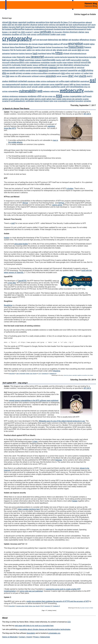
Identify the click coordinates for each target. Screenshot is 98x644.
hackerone (14, 54)
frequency (6, 50)
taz (74, 85)
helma (49, 54)
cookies (16, 99)
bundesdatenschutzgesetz (44, 29)
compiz (33, 34)
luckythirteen (30, 60)
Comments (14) (48, 606)
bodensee (66, 27)
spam (67, 81)
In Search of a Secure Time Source (16, 109)
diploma (5, 44)
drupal (41, 44)
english (87, 44)
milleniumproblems (17, 63)
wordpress (32, 96)
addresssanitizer (79, 22)
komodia (93, 57)
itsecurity (21, 57)
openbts (12, 68)
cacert (15, 32)
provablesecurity (55, 73)
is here (35, 442)
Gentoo (31, 606)
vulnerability (28, 91)
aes (13, 25)
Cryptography (22, 374)
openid (18, 68)
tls (62, 22)
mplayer (70, 63)
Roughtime (8, 305)
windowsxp (14, 96)
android (41, 25)
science (42, 76)
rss (16, 76)
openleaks (37, 68)
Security (35, 374)
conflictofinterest (43, 34)
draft (13, 223)
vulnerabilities (13, 91)
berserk (28, 27)
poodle (13, 73)
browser (91, 27)
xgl (43, 96)
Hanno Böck (12, 374)
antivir (46, 25)
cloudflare (15, 34)
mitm (27, 63)
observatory (68, 65)
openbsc (5, 68)
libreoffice (15, 60)
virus (86, 87)
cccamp (85, 99)
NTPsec (61, 203)
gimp (48, 50)
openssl (53, 67)
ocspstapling (63, 101)
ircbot (14, 57)
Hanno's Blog (91, 6)
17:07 (40, 374)
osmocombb (69, 68)
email (65, 44)
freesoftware (76, 47)
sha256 (83, 76)
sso (4, 85)
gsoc (87, 50)
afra (16, 25)
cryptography (17, 39)
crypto (63, 34)
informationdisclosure (78, 54)
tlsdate (7, 238)
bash (18, 27)
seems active (57, 205)
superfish (59, 84)
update (41, 87)
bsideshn (9, 29)
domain (35, 44)
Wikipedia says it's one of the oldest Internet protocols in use (62, 421)
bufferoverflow (19, 29)
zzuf (84, 96)
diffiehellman (84, 40)
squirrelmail (85, 81)
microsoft (6, 63)
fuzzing (19, 50)
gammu (38, 99)
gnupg (60, 50)
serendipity (51, 76)
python (68, 73)
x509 (39, 96)
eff (62, 44)
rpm (4, 76)
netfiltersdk (43, 65)
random (78, 73)
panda (28, 70)
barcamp (12, 27)
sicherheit (22, 81)
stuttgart (37, 85)
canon (11, 99)
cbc (19, 32)
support (66, 85)
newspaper (52, 65)
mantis (58, 60)
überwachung (15, 87)
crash (58, 34)
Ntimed (25, 203)
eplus (92, 44)
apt (67, 25)
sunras (52, 85)
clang (87, 32)
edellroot (57, 44)
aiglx (20, 25)
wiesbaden (89, 91)
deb (60, 40)
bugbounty (29, 29)
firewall (36, 47)
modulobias (45, 63)
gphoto (49, 99)
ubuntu (24, 87)
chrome (66, 32)
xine (46, 96)
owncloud (81, 68)
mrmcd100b (86, 62)
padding (22, 70)
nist (58, 65)
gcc (34, 50)
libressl (46, 101)
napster (29, 65)
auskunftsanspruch (80, 25)
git (51, 50)
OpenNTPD (22, 281)
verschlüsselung (77, 87)
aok (57, 25)
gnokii (44, 99)
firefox (29, 47)
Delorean (59, 460)
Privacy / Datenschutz (42, 637)
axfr (89, 25)
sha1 (71, 76)
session (65, 76)
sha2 (76, 76)
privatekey (27, 73)
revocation (79, 101)
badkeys (5, 27)
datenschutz (53, 40)
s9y (19, 76)
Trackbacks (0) (53, 374)
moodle (53, 63)
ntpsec (15, 22)
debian (65, 40)
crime (22, 99)
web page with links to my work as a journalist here (34, 626)
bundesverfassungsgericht (76, 29)
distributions (24, 44)
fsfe (12, 50)
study (31, 85)
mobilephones (35, 63)
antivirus (52, 25)
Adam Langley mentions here (29, 509)
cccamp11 (29, 32)
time (47, 22)
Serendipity (31, 633)
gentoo (38, 50)
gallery (29, 50)
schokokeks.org (54, 633)
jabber (28, 57)
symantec (87, 101)
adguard (89, 22)
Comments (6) (45, 374)
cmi (21, 34)
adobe (5, 25)
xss (59, 96)
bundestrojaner (60, 29)
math (63, 60)
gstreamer (6, 54)
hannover (29, 54)
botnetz (73, 27)
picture (69, 99)
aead (9, 25)
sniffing (62, 81)
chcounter (58, 32)
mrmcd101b (7, 65)
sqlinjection (75, 81)
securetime (40, 22)
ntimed (5, 22)
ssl (93, 80)
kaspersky (71, 57)
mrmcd (77, 62)
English (28, 374)
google (74, 50)
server (59, 76)
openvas (61, 68)
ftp (15, 50)
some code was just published (31, 591)
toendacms (85, 85)
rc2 (82, 73)
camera (5, 99)
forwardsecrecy (58, 47)
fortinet (49, 47)
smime (43, 81)
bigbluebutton (40, 27)
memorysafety (76, 60)
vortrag (5, 91)
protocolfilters (43, 73)
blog (60, 27)
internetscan (7, 57)
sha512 (90, 76)
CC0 (69, 622)
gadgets (31, 99)
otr (75, 68)
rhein (91, 73)
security (57, 22)
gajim (24, 50)
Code (17, 374)
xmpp (50, 96)
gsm (83, 50)
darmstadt (43, 40)
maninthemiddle (49, 60)
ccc (23, 32)
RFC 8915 (87, 114)
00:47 (42, 606)
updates (47, 87)
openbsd (71, 101)
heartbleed (42, 54)
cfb (53, 32)
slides (38, 81)
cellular (36, 32)
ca (10, 32)
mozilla (59, 63)
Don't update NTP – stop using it (15, 383)
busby (89, 29)
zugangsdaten (76, 96)
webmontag (55, 91)
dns (30, 44)
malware (38, 60)
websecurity (72, 90)
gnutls (65, 50)
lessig (9, 60)
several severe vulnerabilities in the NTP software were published (34, 401)
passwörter (73, 70)
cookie (53, 34)
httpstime (57, 371)
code (28, 34)
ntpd (51, 22)
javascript (37, 57)
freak (66, 47)
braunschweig (82, 27)
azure (93, 25)
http (53, 53)
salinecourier (26, 76)
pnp (8, 73)
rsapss (12, 76)
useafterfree (55, 87)
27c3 (70, 22)
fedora (12, 47)
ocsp (56, 101)
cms (24, 34)
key (77, 57)
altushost (34, 25)
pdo (79, 70)
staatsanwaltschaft (13, 85)
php (4, 73)
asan (71, 25)
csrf (34, 40)
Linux (31, 374)
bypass (5, 32)
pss (63, 73)
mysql (23, 65)
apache (62, 25)
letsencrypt (39, 101)
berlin (23, 27)
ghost (43, 50)
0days (65, 22)
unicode (35, 87)
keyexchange (84, 57)
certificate (45, 32)
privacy (19, 73)
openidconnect (27, 68)
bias (33, 27)
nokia (64, 99)
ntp (10, 22)
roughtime (31, 22)
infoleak (66, 54)
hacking (22, 54)
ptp (73, 99)
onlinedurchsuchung (81, 65)
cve (38, 40)
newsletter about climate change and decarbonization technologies (45, 629)
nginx (51, 101)
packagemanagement (10, 70)
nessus (35, 65)
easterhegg (48, 44)
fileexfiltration (20, 47)
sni (57, 81)
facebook (6, 47)
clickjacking (7, 34)
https (59, 53)
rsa (7, 76)
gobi (70, 50)
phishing (90, 70)
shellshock (13, 81)
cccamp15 (6, 101)
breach (89, 96)
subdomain (45, 85)
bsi (3, 29)
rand (73, 73)
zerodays (66, 96)
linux (22, 60)
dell (70, 40)
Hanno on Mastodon (10, 637)
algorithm (26, 25)
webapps (46, 91)
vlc (89, 87)
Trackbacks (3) (56, 606)
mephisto (85, 60)
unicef (29, 87)
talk (71, 84)
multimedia (16, 65)
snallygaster (51, 81)
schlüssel (35, 76)
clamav (81, 32)
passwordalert (54, 70)
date (26, 99)
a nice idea (12, 283)
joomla (57, 57)
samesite (79, 99)
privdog (34, 73)
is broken (70, 188)
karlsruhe (64, 57)
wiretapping (23, 96)
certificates (30, 101)
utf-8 (68, 87)
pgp (84, 70)
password (43, 70)
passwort (64, 70)
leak (4, 60)
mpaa (64, 63)
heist (54, 99)
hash (35, 53)
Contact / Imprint (25, 637)
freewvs (88, 47)
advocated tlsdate (21, 244)
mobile (59, 99)
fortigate (42, 47)
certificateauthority (18, 101)
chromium (74, 32)
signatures (31, 81)
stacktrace (24, 85)
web (40, 91)
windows (6, 96)
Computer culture (20, 606)
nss (61, 65)
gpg (79, 50)
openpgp (45, 68)
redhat (86, 73)
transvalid (6, 87)
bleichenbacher (52, 27)
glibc (54, 50)
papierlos (34, 70)
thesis (78, 85)
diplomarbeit (14, 44)
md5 (68, 60)
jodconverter (49, 57)
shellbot (5, 81)
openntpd (22, 22)
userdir (63, 87)
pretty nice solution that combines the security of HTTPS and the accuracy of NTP (58, 601)
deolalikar (75, 40)
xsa (54, 96)
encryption (76, 44)
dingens (93, 40)
